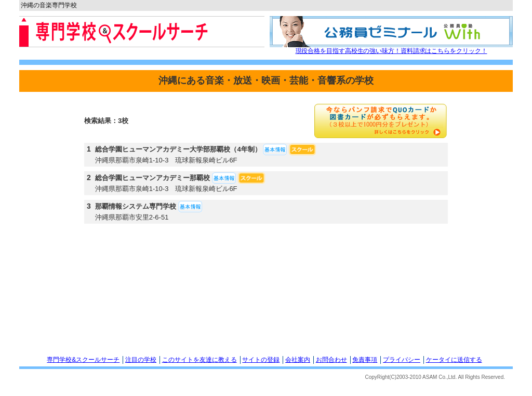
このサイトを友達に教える (199, 360)
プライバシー (402, 360)
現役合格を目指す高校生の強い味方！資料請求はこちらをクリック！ (391, 51)
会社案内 (298, 360)
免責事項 (365, 360)
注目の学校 (141, 360)
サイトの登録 (261, 360)
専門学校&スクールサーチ (83, 360)
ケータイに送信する (454, 360)
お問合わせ (331, 360)
